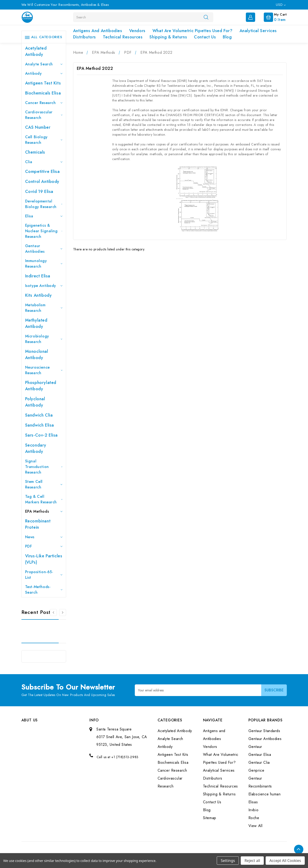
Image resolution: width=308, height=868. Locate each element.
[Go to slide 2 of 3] (63, 612)
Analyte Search (44, 64)
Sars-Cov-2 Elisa (42, 435)
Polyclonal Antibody (35, 402)
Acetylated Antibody (36, 51)
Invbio (254, 810)
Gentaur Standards (264, 731)
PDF (44, 546)
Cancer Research (44, 103)
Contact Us (205, 37)
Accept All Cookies (285, 861)
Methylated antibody (36, 323)
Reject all (252, 861)
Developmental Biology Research (44, 204)
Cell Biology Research (44, 140)
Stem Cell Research (44, 484)
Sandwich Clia (39, 415)
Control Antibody (42, 182)
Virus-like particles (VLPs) (44, 559)
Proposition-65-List (44, 575)
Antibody (44, 73)
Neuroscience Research (44, 370)
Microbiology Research (44, 339)
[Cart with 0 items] (272, 17)
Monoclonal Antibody (37, 355)
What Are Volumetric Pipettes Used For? (193, 31)
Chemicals (35, 152)
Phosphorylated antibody (41, 386)
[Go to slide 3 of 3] (53, 612)
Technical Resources (123, 37)
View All (256, 826)
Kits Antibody (39, 295)
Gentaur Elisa (260, 755)
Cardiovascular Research (44, 115)
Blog (227, 37)
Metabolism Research (44, 308)
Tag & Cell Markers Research (44, 499)
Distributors (85, 37)
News (44, 537)
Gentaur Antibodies (44, 249)
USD (281, 5)
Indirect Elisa (38, 276)
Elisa (44, 216)
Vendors (137, 31)
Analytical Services (258, 31)
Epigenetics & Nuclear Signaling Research (44, 231)
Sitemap (210, 818)
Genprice (256, 770)
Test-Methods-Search (44, 590)
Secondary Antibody (36, 448)
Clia (44, 162)
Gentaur (255, 747)
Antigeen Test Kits (43, 83)
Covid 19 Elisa (39, 192)
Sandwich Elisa (40, 425)
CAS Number (38, 127)
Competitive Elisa (42, 172)
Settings (228, 861)
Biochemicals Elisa (43, 93)
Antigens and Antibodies (98, 31)
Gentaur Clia (259, 762)
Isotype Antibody (44, 286)
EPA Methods (44, 511)
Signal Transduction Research (44, 467)
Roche (254, 818)
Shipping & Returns (168, 37)
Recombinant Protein (38, 524)
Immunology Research (44, 264)
